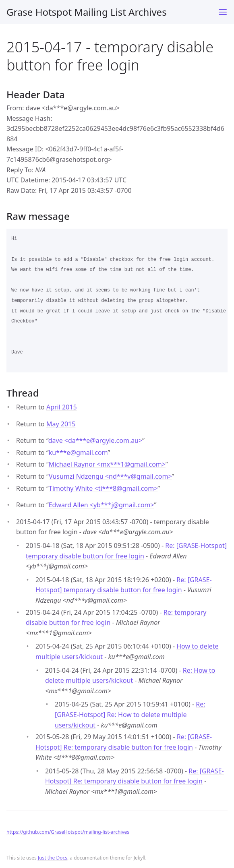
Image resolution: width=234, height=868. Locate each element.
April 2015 (62, 407)
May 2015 (61, 424)
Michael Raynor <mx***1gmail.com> (107, 464)
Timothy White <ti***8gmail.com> (103, 488)
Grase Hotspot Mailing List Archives (87, 12)
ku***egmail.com (78, 453)
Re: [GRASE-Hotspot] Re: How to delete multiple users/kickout (130, 714)
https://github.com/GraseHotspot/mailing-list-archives (68, 832)
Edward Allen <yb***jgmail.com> (101, 505)
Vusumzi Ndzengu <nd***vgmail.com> (110, 476)
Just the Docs (53, 858)
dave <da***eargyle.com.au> (95, 440)
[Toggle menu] (223, 12)
